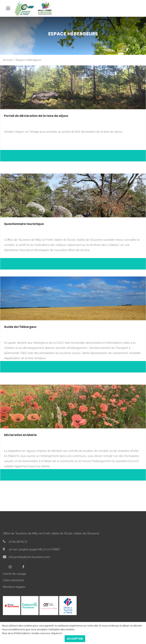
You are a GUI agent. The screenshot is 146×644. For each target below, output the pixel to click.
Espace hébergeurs (29, 60)
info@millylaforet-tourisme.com (27, 557)
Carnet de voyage (15, 574)
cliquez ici (56, 633)
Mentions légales (14, 587)
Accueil (8, 60)
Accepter (75, 639)
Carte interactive (14, 580)
